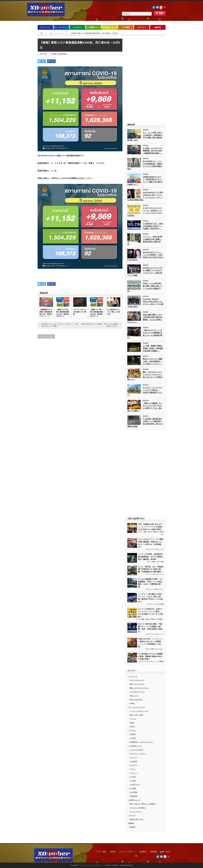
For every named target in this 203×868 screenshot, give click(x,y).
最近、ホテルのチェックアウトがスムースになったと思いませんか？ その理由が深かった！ (145, 376)
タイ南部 (133, 781)
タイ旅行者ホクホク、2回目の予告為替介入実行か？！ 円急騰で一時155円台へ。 (153, 226)
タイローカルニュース (157, 549)
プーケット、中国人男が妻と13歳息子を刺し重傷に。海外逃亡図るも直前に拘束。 (145, 240)
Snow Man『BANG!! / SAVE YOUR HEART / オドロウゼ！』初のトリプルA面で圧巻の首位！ (145, 303)
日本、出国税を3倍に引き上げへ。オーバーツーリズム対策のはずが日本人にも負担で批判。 (150, 527)
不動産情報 (133, 796)
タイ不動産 (126, 27)
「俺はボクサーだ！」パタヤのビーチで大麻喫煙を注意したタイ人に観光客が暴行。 (145, 334)
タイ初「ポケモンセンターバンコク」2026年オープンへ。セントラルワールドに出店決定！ (145, 212)
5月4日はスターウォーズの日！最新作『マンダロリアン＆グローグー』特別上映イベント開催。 (145, 272)
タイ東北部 (160, 661)
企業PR (132, 703)
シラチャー (133, 757)
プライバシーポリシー (127, 852)
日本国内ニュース (110, 27)
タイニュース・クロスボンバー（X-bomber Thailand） (99, 865)
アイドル (133, 719)
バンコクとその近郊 (158, 604)
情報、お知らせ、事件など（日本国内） (152, 619)
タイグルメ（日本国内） (138, 808)
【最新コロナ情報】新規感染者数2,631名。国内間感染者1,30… (63, 313)
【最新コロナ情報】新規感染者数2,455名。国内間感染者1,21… (96, 313)
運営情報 (154, 852)
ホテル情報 (133, 792)
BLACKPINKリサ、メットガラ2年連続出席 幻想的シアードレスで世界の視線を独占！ (145, 165)
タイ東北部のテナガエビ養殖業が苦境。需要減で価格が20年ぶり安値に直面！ (150, 656)
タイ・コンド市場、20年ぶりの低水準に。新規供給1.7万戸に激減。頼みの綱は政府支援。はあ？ (145, 136)
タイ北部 (133, 777)
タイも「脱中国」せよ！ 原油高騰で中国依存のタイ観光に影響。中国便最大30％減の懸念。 (151, 569)
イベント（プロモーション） (139, 711)
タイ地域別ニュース (93, 27)
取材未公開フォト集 (136, 819)
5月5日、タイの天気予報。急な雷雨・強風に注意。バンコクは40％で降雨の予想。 (145, 287)
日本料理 (133, 734)
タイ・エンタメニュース (61, 28)
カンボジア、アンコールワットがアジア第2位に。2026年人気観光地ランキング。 (145, 391)
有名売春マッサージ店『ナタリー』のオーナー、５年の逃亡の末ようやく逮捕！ (60, 325)
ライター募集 (101, 852)
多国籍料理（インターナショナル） (142, 742)
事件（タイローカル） (157, 649)
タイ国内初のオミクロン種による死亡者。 (113, 312)
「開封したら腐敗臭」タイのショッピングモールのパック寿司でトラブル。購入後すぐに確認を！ (145, 407)
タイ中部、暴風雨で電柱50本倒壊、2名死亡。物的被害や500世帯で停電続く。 (153, 348)
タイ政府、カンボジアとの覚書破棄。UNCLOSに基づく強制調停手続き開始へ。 (153, 151)
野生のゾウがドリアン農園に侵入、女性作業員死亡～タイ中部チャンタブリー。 (152, 361)
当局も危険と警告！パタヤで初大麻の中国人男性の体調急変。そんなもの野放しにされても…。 (145, 318)
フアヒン (133, 769)
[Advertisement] (145, 79)
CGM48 (132, 726)
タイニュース (45, 27)
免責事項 (143, 852)
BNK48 (132, 723)
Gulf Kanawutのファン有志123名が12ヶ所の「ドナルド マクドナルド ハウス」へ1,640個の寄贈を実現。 (145, 196)
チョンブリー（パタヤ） (138, 753)
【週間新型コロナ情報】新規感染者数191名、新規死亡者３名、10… (46, 313)
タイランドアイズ (136, 812)
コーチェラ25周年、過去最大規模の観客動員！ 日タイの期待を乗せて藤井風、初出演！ (151, 557)
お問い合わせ (166, 852)
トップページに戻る (46, 336)
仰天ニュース (134, 696)
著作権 (113, 852)
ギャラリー (142, 27)
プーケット (133, 773)
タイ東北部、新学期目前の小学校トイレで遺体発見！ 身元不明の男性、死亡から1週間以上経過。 (145, 423)
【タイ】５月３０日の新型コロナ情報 (80, 312)
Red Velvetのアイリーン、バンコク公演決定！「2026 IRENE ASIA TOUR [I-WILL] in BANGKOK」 (145, 256)
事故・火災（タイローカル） (139, 688)
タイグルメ (77, 27)
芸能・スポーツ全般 (158, 562)
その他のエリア (135, 784)
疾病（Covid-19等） (60, 54)
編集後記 (158, 27)
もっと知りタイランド (157, 589)
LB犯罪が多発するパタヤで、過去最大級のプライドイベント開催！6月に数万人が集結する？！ (145, 181)
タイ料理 (133, 738)
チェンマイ (133, 765)
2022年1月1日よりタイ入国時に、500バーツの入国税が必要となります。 (100, 325)
